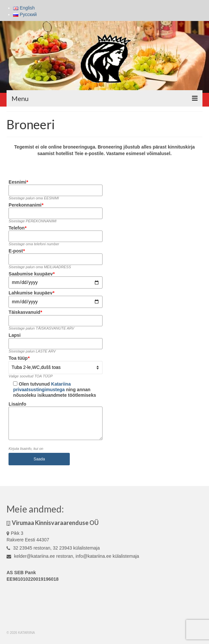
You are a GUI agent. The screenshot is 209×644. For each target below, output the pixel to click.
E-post (17, 251)
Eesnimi (18, 182)
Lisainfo (17, 404)
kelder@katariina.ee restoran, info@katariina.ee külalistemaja (73, 556)
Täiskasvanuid (25, 312)
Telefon (17, 228)
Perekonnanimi (26, 205)
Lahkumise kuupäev (31, 293)
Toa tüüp (19, 358)
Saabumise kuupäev (31, 274)
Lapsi (15, 335)
